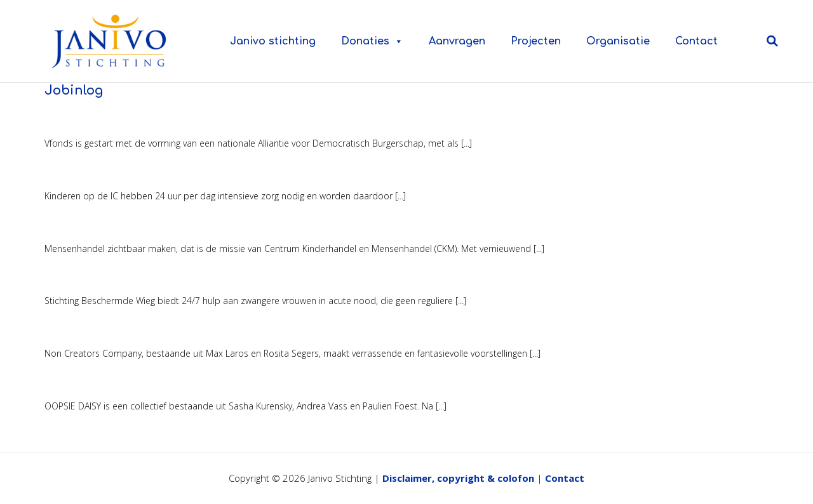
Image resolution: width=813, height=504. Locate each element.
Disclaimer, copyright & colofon (458, 478)
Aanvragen (457, 41)
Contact (696, 41)
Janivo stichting (273, 41)
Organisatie (618, 41)
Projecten (536, 41)
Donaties (372, 41)
